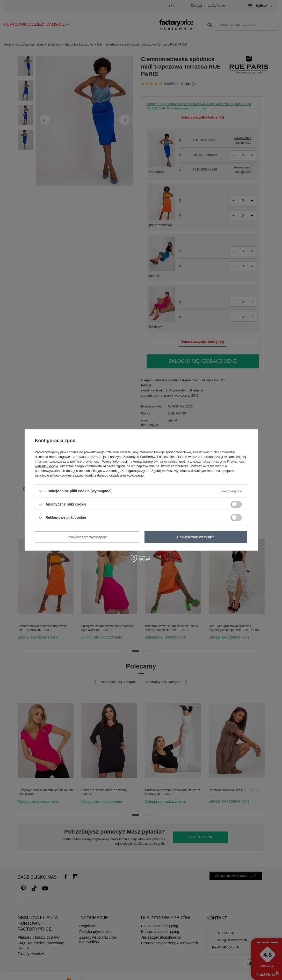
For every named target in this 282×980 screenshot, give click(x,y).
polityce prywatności (85, 461)
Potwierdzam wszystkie (196, 537)
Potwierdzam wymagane (87, 537)
